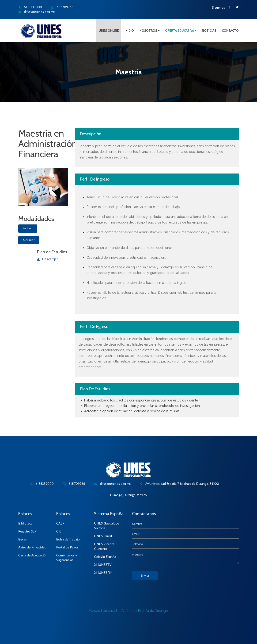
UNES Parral (103, 536)
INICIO (129, 31)
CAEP (60, 523)
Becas (23, 539)
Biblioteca (25, 523)
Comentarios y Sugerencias (67, 557)
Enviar (145, 576)
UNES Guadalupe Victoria (106, 526)
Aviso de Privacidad (32, 547)
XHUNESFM (103, 573)
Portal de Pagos (67, 547)
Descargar (47, 259)
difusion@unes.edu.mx (36, 12)
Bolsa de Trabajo (68, 539)
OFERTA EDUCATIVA (181, 31)
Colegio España (105, 557)
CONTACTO (230, 31)
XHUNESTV (103, 565)
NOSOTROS (149, 31)
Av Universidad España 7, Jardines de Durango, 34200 (179, 484)
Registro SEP (27, 531)
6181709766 (62, 7)
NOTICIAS (209, 31)
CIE (59, 531)
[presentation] (168, 589)
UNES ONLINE (109, 31)
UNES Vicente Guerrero (104, 546)
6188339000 (30, 7)
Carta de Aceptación (33, 555)
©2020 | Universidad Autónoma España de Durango (128, 611)
